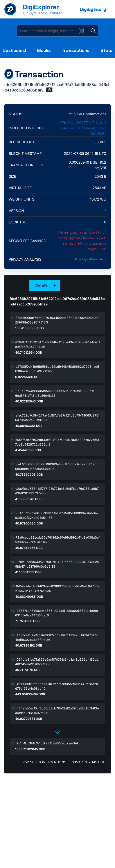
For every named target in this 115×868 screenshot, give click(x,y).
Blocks (44, 50)
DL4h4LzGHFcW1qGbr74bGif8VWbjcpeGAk (47, 743)
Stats (106, 50)
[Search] (48, 31)
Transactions (76, 50)
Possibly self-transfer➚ (91, 259)
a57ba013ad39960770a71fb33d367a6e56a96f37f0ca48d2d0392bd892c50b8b (83, 128)
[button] (49, 90)
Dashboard (14, 50)
